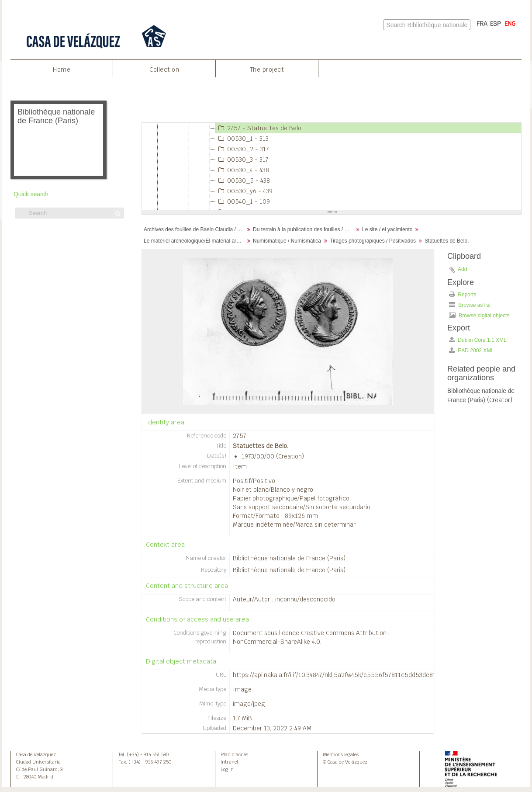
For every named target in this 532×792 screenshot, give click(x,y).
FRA (482, 24)
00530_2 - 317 (242, 149)
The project (267, 69)
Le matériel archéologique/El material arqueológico (195, 241)
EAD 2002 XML (472, 350)
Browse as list (470, 305)
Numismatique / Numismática (287, 241)
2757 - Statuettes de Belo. (259, 128)
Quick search (31, 194)
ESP (496, 24)
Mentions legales (341, 754)
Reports (463, 294)
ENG (510, 24)
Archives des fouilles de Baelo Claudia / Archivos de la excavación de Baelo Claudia (195, 229)
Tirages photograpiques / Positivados (373, 241)
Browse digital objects (479, 315)
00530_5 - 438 (243, 181)
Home (62, 69)
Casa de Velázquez (36, 754)
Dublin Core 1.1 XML (478, 340)
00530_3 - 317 (242, 160)
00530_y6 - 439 (244, 191)
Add (462, 269)
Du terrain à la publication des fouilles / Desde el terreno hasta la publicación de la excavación (304, 229)
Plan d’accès (234, 754)
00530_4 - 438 (242, 170)
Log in (227, 769)
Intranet (230, 762)
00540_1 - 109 (243, 201)
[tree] (332, 167)
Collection (164, 69)
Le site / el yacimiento (387, 229)
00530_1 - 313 (242, 139)
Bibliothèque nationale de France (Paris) (289, 558)
